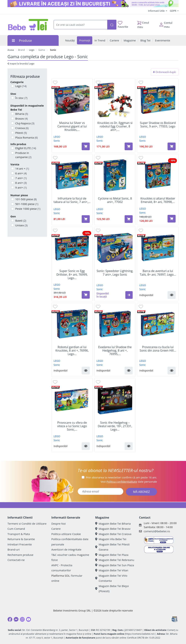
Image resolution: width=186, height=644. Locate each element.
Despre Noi (58, 524)
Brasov (21, 118)
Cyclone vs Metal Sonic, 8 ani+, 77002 (115, 200)
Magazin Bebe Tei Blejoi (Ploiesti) (112, 589)
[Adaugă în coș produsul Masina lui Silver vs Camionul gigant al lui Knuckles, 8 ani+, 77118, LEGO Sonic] (86, 146)
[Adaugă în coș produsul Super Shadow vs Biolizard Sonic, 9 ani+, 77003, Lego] (172, 146)
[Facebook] (10, 619)
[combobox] (80, 25)
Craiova (22, 128)
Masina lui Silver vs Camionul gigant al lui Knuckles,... (72, 126)
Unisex (21, 225)
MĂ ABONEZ (141, 492)
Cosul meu (143, 24)
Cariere (56, 529)
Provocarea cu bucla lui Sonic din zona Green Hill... (158, 349)
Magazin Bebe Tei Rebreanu (115, 560)
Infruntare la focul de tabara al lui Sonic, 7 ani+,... (72, 200)
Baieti (20, 221)
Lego (32, 50)
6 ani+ (21, 173)
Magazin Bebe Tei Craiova (113, 534)
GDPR (173, 11)
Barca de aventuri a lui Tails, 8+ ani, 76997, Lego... (158, 273)
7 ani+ (21, 178)
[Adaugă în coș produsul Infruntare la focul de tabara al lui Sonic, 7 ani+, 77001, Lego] (86, 219)
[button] (129, 295)
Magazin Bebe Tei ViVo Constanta (111, 578)
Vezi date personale (129, 482)
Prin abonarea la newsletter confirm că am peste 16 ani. (121, 477)
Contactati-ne (16, 560)
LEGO (57, 137)
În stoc (21, 98)
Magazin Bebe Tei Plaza (112, 555)
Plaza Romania (26, 137)
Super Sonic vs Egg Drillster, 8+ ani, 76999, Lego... (72, 275)
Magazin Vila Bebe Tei (111, 539)
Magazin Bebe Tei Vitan (112, 570)
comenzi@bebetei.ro (157, 531)
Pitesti (21, 133)
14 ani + (22, 168)
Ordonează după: (165, 72)
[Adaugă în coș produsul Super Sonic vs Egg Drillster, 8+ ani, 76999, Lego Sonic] (86, 295)
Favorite (123, 25)
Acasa (11, 50)
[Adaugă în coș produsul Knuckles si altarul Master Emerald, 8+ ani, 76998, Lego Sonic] (172, 219)
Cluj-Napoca (25, 123)
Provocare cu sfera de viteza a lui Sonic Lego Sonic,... (72, 426)
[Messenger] (16, 619)
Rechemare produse (20, 555)
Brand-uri (14, 549)
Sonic (57, 141)
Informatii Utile (157, 11)
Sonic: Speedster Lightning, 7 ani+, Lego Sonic (115, 273)
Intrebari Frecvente (20, 544)
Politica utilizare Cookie (66, 534)
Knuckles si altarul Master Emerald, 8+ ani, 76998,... (158, 200)
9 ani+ (21, 187)
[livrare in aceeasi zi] (93, 4)
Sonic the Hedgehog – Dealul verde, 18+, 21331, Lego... (115, 426)
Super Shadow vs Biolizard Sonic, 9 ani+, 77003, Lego (158, 125)
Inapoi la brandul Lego (21, 64)
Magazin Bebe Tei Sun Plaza (115, 565)
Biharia (21, 114)
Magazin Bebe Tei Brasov (113, 529)
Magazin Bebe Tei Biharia (113, 524)
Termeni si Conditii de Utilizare (27, 524)
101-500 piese (26, 199)
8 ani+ (21, 183)
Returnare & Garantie (21, 539)
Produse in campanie (23, 155)
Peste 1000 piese (28, 209)
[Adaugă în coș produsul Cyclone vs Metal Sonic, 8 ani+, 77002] (129, 219)
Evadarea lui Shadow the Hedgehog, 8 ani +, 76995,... (115, 351)
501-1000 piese (26, 204)
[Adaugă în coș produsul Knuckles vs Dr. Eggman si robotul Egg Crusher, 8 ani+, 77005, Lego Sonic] (129, 146)
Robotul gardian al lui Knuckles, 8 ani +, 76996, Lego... (72, 351)
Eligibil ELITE (25, 148)
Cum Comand (16, 529)
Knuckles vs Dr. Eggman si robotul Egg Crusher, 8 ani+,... (115, 126)
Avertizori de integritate (66, 549)
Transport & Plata (19, 534)
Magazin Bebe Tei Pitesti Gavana (112, 547)
